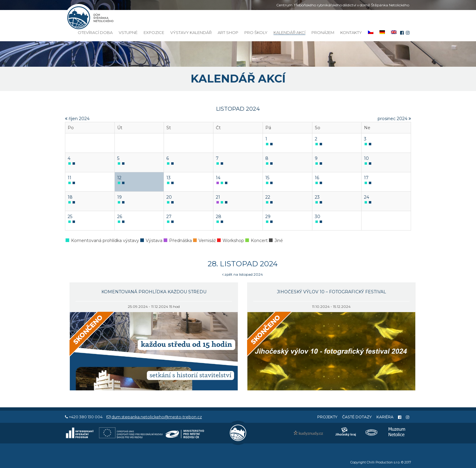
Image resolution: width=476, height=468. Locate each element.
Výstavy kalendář (191, 32)
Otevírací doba (95, 32)
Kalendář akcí (289, 33)
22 (268, 197)
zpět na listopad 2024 (243, 274)
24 (367, 197)
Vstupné (128, 32)
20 (169, 197)
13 (168, 178)
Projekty (327, 417)
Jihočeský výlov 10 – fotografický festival (331, 292)
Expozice (154, 32)
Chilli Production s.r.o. (383, 462)
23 (317, 197)
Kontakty (351, 32)
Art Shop (228, 32)
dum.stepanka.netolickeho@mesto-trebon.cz (157, 417)
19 (119, 197)
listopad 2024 (238, 109)
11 (70, 178)
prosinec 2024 (394, 119)
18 (70, 197)
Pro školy (256, 32)
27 (169, 217)
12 (119, 178)
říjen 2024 (77, 119)
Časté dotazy (357, 417)
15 (267, 178)
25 (70, 217)
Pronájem (323, 32)
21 (218, 197)
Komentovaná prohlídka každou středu (154, 292)
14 (218, 178)
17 (366, 178)
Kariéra (385, 417)
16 (317, 178)
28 (219, 217)
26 (120, 217)
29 (268, 217)
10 (366, 158)
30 (318, 217)
